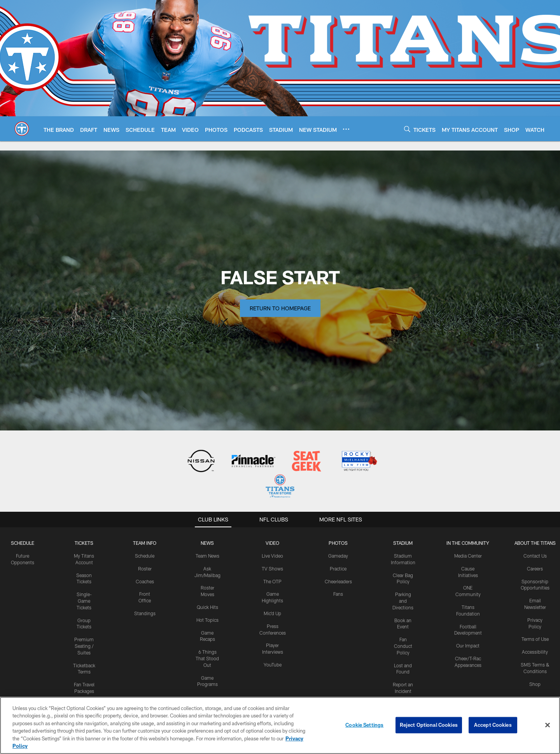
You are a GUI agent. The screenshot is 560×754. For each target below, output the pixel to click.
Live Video (272, 556)
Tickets (84, 543)
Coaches (145, 581)
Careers (535, 569)
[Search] (407, 129)
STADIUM (403, 543)
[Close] (548, 728)
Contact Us (535, 556)
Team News (207, 556)
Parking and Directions (403, 601)
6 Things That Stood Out (207, 658)
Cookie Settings (364, 727)
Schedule (23, 543)
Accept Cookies (493, 727)
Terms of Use (535, 639)
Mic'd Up (272, 613)
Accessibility (535, 652)
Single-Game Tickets (84, 601)
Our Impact (468, 646)
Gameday (338, 556)
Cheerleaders (338, 581)
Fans (338, 594)
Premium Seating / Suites (84, 646)
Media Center (468, 556)
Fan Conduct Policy (403, 646)
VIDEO (272, 543)
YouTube (273, 665)
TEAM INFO (145, 543)
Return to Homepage (280, 308)
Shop (535, 684)
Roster (145, 569)
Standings (145, 613)
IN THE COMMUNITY (468, 543)
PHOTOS (338, 543)
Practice (338, 569)
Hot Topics (207, 620)
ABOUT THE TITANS (535, 543)
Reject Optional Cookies (429, 727)
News (207, 543)
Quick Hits (207, 607)
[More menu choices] (346, 129)
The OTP (272, 581)
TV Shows (272, 569)
